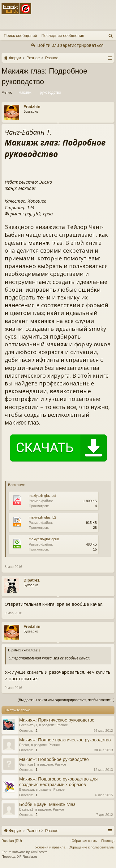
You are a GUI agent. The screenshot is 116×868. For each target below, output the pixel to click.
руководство (50, 92)
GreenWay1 (28, 725)
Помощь (108, 841)
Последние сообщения (63, 36)
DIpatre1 (32, 580)
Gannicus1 (27, 764)
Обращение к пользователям (91, 847)
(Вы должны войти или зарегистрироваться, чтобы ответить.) (66, 700)
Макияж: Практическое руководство (57, 720)
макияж (24, 92)
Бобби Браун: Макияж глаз (47, 804)
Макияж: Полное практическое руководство (65, 740)
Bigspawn (27, 789)
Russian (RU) (12, 841)
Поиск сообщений (20, 36)
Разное (62, 725)
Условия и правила (50, 847)
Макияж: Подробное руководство (54, 759)
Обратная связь (84, 841)
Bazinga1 (26, 809)
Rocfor (24, 745)
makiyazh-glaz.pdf (43, 496)
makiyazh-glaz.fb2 (43, 517)
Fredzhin (32, 107)
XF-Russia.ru (27, 857)
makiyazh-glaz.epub (44, 539)
